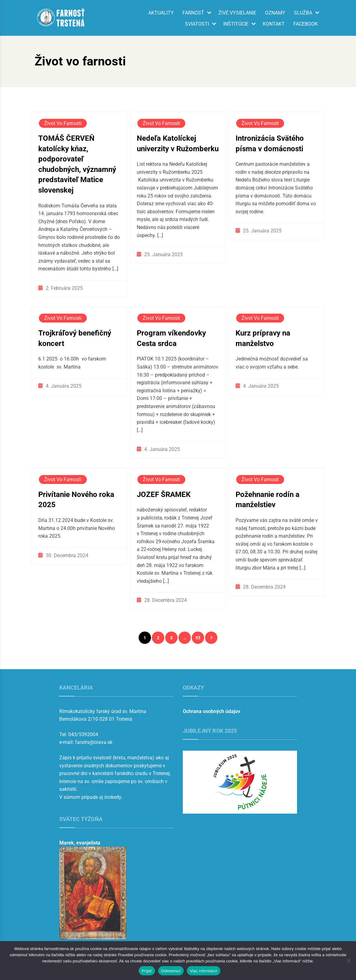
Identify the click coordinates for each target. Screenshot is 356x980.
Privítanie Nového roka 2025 (76, 500)
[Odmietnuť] (348, 961)
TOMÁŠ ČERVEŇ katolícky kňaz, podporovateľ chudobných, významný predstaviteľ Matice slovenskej (77, 164)
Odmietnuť (171, 971)
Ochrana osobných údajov (212, 711)
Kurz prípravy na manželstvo (263, 338)
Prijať (147, 971)
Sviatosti (197, 24)
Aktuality (161, 13)
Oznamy (275, 13)
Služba (303, 13)
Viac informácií (204, 971)
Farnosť (193, 13)
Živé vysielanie (237, 13)
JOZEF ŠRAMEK (164, 494)
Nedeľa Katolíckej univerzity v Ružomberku (178, 144)
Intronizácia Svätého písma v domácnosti (270, 144)
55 (198, 638)
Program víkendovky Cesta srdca (171, 338)
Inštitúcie (236, 24)
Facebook (306, 24)
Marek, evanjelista (80, 843)
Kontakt (274, 24)
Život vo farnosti (63, 123)
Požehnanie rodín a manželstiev (268, 500)
